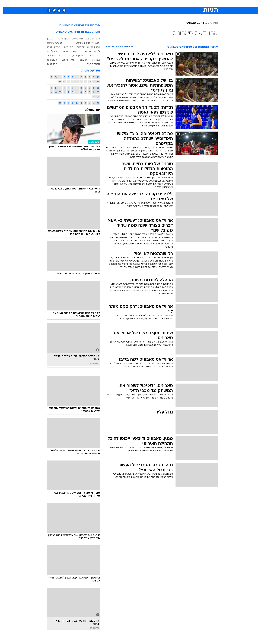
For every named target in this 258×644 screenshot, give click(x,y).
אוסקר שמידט (51, 43)
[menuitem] (189, 4)
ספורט (179, 3)
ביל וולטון (65, 47)
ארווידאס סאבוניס (193, 23)
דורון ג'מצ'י (49, 51)
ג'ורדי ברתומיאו (89, 51)
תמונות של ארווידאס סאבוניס (76, 26)
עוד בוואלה (89, 110)
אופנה (89, 3)
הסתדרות (49, 60)
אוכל (138, 3)
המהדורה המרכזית (87, 60)
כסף (147, 3)
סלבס (157, 3)
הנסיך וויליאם (65, 60)
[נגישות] (5, 4)
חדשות (191, 3)
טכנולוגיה (102, 3)
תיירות (115, 3)
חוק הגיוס (49, 64)
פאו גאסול (74, 39)
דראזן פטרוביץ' (52, 55)
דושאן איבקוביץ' (73, 55)
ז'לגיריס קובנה (89, 39)
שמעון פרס (61, 39)
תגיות (211, 23)
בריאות (127, 3)
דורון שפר (91, 55)
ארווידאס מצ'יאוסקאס (85, 47)
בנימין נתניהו (50, 47)
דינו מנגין (49, 39)
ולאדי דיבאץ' (90, 64)
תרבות (168, 3)
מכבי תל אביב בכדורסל (85, 43)
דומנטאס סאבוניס (68, 51)
